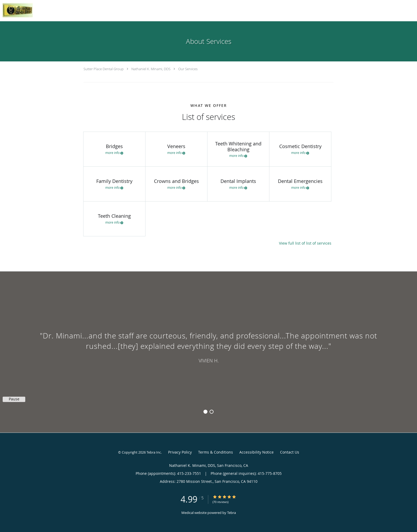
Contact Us (290, 452)
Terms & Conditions (216, 452)
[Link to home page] (16, 10)
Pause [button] (14, 399)
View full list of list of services (305, 243)
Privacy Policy (180, 452)
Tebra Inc (154, 452)
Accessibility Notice (257, 452)
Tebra (232, 513)
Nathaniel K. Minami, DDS (151, 69)
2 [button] (212, 412)
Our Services (188, 69)
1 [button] (205, 412)
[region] (208, 347)
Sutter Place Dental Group (104, 69)
